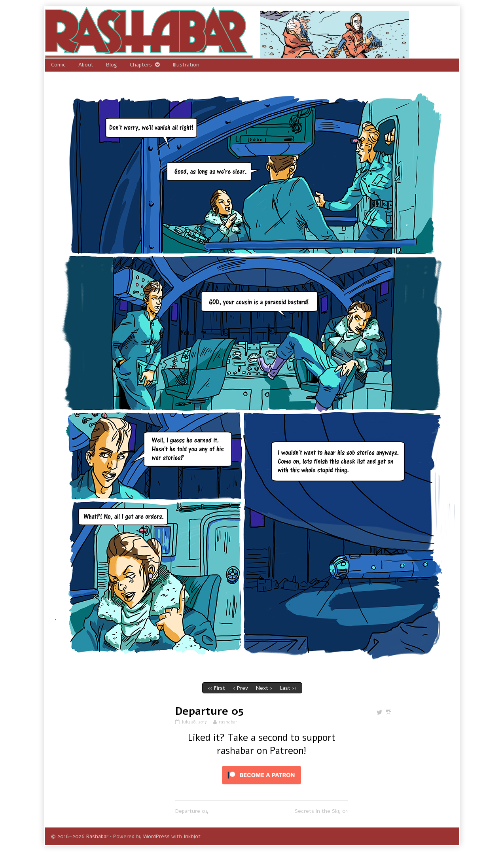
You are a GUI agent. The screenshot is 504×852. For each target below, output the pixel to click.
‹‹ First (216, 688)
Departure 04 (192, 811)
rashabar (228, 722)
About (86, 65)
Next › (264, 688)
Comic (58, 65)
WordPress (156, 836)
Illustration (186, 65)
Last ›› (288, 688)
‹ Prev (241, 688)
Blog (112, 65)
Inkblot (192, 836)
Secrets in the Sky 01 (321, 811)
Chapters (141, 65)
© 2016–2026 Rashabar (80, 836)
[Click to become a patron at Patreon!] (261, 775)
